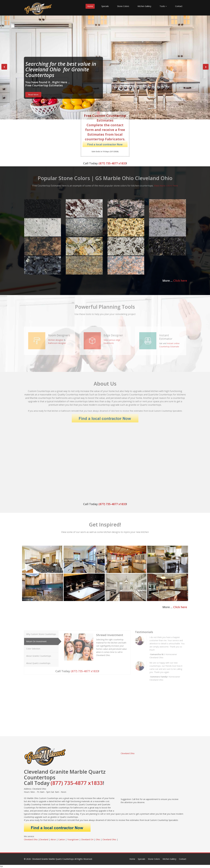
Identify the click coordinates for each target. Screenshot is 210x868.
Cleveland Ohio (128, 753)
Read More (33, 95)
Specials (105, 6)
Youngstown (73, 839)
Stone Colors (123, 6)
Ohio (98, 839)
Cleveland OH (87, 839)
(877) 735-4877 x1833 (112, 163)
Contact (179, 6)
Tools (163, 6)
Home (90, 6)
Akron (53, 839)
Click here (180, 281)
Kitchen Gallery (144, 6)
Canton (62, 839)
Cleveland (44, 839)
